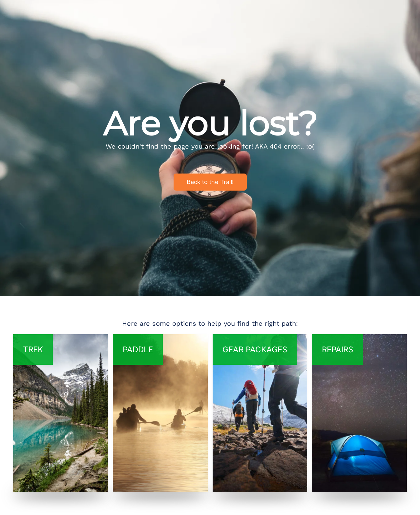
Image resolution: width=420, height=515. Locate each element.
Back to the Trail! (210, 182)
